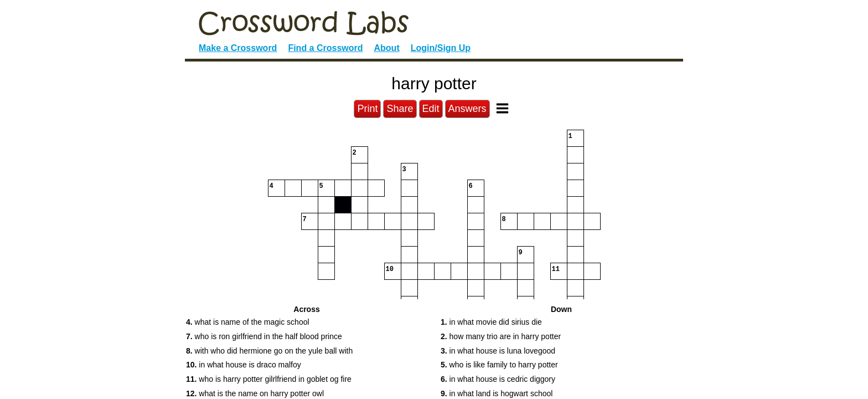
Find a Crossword (325, 48)
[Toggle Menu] (502, 108)
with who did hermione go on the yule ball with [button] (269, 351)
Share (400, 109)
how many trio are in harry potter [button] (501, 336)
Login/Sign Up (441, 48)
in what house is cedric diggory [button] (498, 379)
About (387, 48)
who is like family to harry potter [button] (499, 365)
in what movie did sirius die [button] (491, 322)
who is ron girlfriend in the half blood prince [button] (264, 336)
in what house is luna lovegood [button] (498, 351)
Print (367, 109)
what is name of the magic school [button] (248, 322)
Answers (467, 109)
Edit (431, 109)
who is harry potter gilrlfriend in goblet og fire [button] (269, 379)
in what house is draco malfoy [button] (244, 365)
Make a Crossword (238, 48)
